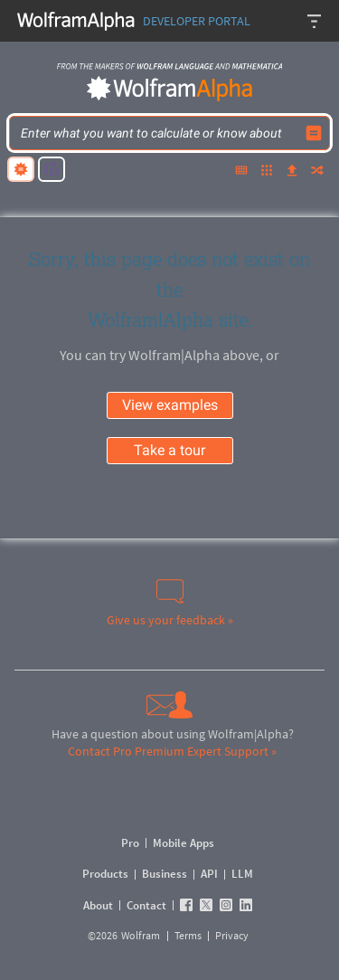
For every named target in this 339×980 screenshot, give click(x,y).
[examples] (267, 172)
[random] (317, 172)
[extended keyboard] (241, 171)
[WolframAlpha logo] (170, 89)
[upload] (292, 171)
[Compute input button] (314, 133)
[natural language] (21, 169)
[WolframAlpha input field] (158, 133)
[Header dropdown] (315, 21)
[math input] (52, 169)
